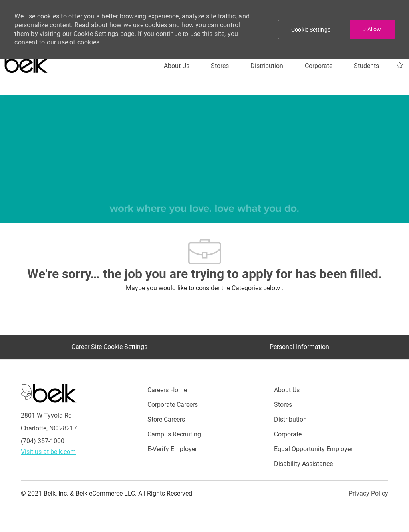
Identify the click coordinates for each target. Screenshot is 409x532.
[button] (311, 30)
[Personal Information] (299, 347)
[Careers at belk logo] (26, 62)
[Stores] (220, 66)
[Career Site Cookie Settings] (109, 347)
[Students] (366, 66)
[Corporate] (319, 66)
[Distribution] (267, 66)
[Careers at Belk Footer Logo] (49, 393)
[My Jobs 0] (400, 65)
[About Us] (177, 66)
